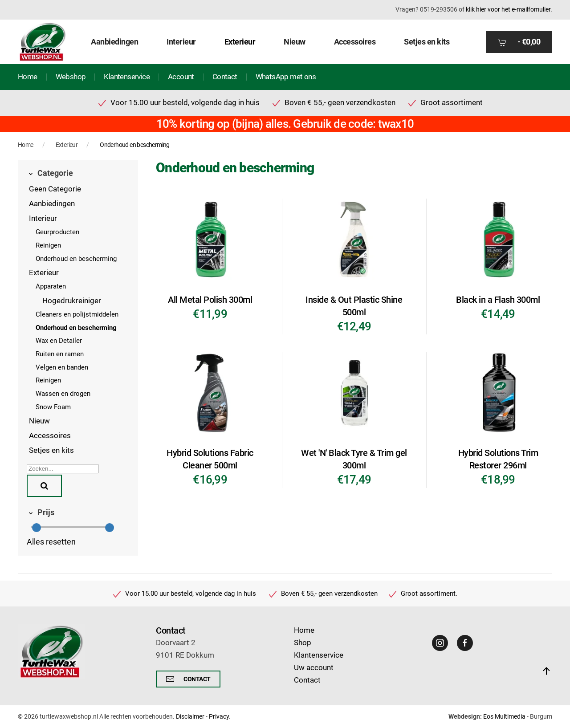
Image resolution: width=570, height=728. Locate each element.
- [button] (519, 42)
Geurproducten (57, 232)
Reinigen (48, 245)
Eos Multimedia (504, 716)
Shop (303, 643)
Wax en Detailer (59, 341)
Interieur (43, 218)
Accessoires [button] (355, 42)
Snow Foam (53, 407)
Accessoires (50, 436)
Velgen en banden (62, 367)
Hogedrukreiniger (72, 301)
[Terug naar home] (42, 42)
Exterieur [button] (240, 42)
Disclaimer (190, 716)
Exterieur (44, 273)
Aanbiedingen (114, 42)
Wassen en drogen (63, 394)
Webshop (71, 77)
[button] (546, 671)
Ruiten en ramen (60, 354)
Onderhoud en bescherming (76, 259)
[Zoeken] (63, 469)
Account (181, 77)
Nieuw (295, 42)
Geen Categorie (55, 189)
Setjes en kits (427, 42)
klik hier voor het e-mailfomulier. (509, 9)
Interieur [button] (181, 42)
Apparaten (51, 286)
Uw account (314, 668)
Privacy (219, 716)
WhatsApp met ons (286, 77)
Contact (225, 77)
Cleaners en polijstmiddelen (77, 314)
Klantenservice (127, 77)
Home (28, 77)
